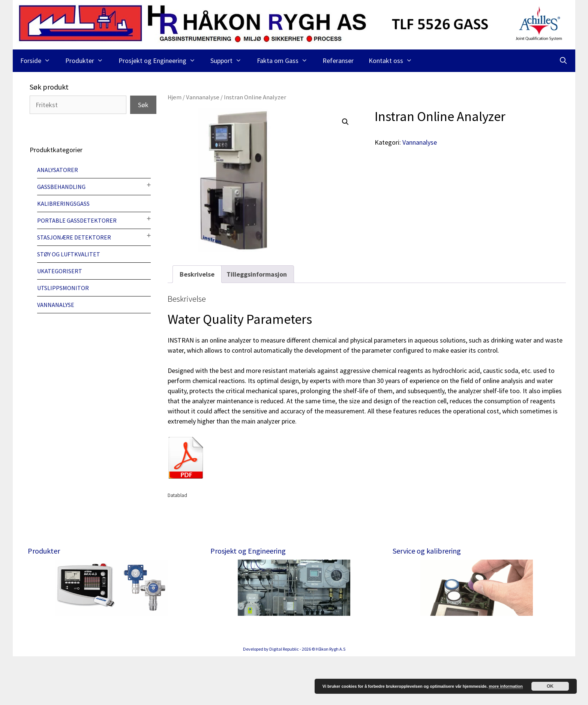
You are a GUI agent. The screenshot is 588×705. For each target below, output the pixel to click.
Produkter (88, 61)
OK (550, 686)
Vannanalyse (203, 97)
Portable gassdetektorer (77, 220)
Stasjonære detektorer (74, 237)
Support (230, 61)
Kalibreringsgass (63, 204)
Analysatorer (58, 170)
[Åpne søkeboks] (563, 61)
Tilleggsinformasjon (257, 274)
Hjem (175, 97)
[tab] (197, 274)
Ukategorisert (60, 271)
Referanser (338, 61)
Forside (39, 61)
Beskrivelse (197, 274)
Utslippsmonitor (63, 288)
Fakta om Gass (286, 61)
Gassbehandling (61, 187)
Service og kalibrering (427, 551)
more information (505, 686)
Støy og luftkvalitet (69, 254)
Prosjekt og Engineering (161, 61)
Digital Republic (284, 698)
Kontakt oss (394, 61)
